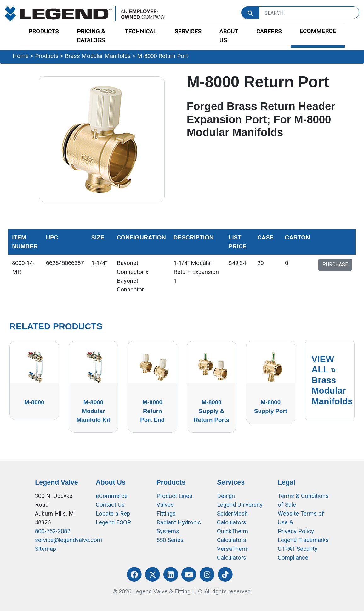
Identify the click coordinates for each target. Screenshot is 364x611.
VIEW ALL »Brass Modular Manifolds (332, 380)
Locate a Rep (113, 514)
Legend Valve (56, 482)
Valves (165, 505)
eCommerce (112, 496)
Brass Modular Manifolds (98, 56)
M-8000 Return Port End (152, 411)
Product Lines (174, 496)
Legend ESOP (113, 522)
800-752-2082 (53, 531)
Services (231, 482)
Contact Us (110, 505)
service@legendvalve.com (68, 540)
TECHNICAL (140, 32)
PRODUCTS (43, 32)
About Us (111, 482)
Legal (287, 482)
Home (21, 56)
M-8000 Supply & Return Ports (211, 411)
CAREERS (269, 32)
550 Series (170, 540)
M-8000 (34, 402)
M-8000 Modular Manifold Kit (93, 411)
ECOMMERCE (318, 31)
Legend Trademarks (303, 540)
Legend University (240, 505)
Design (226, 496)
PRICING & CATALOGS (91, 36)
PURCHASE (335, 265)
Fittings (166, 514)
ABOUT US (229, 36)
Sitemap (45, 549)
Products (47, 56)
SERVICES (188, 32)
